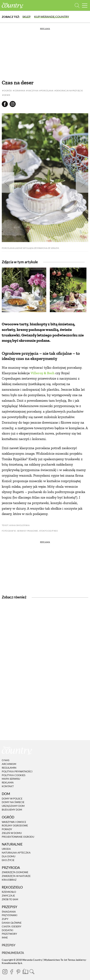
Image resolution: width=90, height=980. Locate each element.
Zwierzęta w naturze (16, 876)
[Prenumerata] (25, 971)
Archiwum (9, 764)
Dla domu (9, 856)
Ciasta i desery (12, 926)
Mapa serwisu (11, 779)
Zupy (5, 919)
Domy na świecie (13, 802)
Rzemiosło (9, 892)
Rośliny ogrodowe (15, 826)
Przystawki (10, 915)
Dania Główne (12, 923)
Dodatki (7, 930)
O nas (6, 760)
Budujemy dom (12, 810)
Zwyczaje (8, 896)
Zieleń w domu (12, 833)
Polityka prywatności (17, 771)
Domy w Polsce (12, 799)
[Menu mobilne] (85, 5)
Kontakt (8, 786)
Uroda (6, 849)
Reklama (8, 782)
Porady (7, 829)
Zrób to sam (10, 899)
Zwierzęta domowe (15, 872)
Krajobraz (9, 880)
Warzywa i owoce (14, 822)
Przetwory (9, 934)
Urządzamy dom (13, 806)
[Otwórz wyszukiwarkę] (77, 5)
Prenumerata (13, 953)
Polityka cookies (14, 775)
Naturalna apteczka (16, 853)
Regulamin (9, 768)
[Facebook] (12, 972)
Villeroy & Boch (43, 373)
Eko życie (8, 860)
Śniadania (9, 912)
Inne (5, 937)
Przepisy (9, 945)
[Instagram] (5, 972)
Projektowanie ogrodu (18, 837)
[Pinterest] (18, 972)
